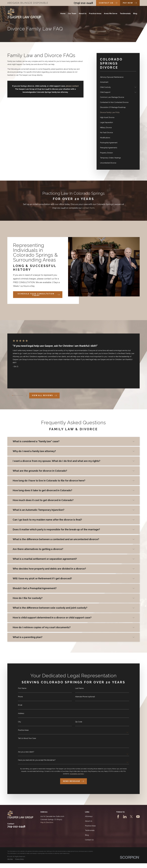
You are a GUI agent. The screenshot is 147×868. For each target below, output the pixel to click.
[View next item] (27, 395)
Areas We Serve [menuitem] (111, 14)
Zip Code (79, 723)
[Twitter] (131, 817)
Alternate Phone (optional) (85, 698)
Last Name (79, 690)
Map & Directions (47, 822)
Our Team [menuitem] (72, 14)
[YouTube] (138, 817)
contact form (88, 211)
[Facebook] (118, 817)
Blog (87, 835)
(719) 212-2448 (83, 3)
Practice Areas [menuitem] (95, 14)
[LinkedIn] (125, 817)
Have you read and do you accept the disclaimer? (37, 762)
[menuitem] (118, 77)
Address (21, 715)
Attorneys (89, 816)
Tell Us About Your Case (27, 740)
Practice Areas (23, 732)
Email (20, 707)
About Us (89, 821)
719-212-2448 (16, 826)
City (19, 723)
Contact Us (89, 840)
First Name (22, 690)
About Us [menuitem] (83, 14)
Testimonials (90, 830)
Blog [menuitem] (135, 14)
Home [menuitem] (63, 14)
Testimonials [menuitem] (125, 14)
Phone (20, 698)
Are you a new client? (26, 754)
